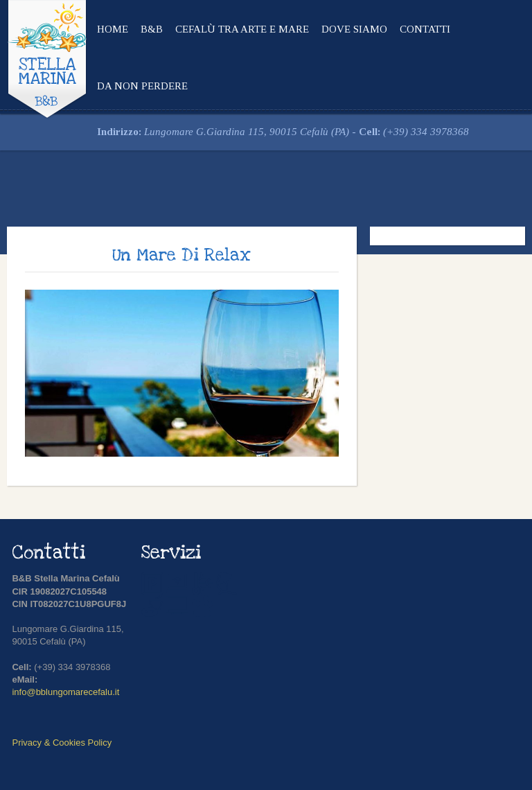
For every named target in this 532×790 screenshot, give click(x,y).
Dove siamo (354, 29)
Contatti (425, 29)
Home (113, 29)
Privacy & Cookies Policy (62, 743)
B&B (152, 29)
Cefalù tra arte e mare (242, 29)
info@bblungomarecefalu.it (65, 692)
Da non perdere (142, 86)
